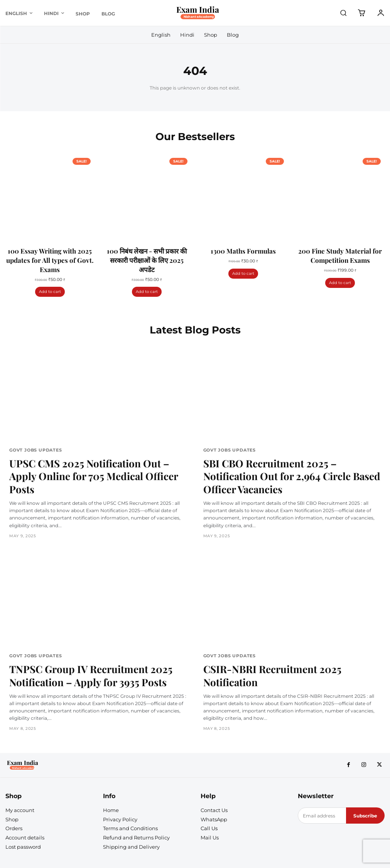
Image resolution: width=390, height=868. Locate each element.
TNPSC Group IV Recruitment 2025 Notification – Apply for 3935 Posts (78, 650)
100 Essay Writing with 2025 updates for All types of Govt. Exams (50, 259)
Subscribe (366, 785)
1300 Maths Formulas (243, 250)
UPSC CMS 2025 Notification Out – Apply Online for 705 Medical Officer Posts (89, 464)
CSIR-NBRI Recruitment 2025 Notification (286, 645)
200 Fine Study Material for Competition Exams (340, 255)
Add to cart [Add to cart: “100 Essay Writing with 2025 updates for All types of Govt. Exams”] (50, 291)
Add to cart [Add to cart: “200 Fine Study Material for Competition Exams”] (340, 282)
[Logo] (201, 13)
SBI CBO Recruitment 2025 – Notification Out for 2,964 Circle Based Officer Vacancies (289, 464)
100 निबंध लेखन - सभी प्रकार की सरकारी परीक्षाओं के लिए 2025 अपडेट (147, 259)
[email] (322, 785)
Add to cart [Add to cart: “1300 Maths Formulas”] (243, 272)
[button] (343, 13)
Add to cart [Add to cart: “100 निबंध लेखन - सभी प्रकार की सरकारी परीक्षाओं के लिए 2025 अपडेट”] (147, 291)
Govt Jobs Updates (33, 449)
